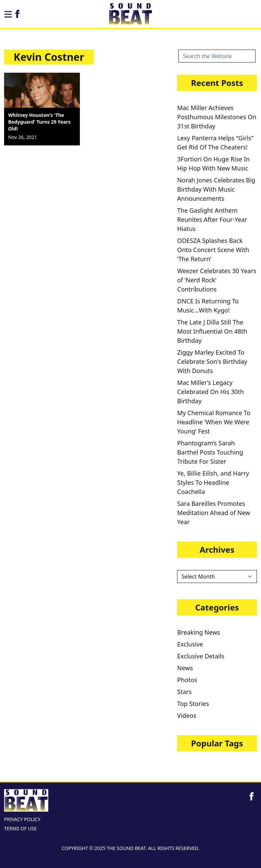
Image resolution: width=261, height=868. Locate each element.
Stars (184, 692)
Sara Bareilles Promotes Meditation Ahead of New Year (214, 513)
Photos (187, 680)
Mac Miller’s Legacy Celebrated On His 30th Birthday (210, 392)
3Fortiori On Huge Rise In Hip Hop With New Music (213, 164)
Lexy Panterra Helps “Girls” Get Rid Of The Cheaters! (215, 143)
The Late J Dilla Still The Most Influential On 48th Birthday (212, 331)
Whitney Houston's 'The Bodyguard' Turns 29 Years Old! (39, 122)
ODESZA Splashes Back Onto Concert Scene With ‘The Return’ (213, 250)
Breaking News (198, 632)
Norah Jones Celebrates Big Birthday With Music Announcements (216, 189)
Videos (187, 715)
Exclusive (190, 644)
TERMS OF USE (20, 828)
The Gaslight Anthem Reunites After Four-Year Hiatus (212, 219)
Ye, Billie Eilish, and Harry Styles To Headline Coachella (213, 482)
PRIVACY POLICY (22, 819)
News (185, 668)
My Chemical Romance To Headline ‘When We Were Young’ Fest (214, 422)
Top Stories (193, 704)
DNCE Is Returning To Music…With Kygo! (208, 306)
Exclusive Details (201, 656)
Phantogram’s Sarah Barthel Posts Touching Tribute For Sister (210, 452)
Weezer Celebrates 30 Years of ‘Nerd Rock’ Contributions (217, 280)
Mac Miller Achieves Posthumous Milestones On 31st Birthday (217, 117)
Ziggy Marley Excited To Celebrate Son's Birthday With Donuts (212, 361)
